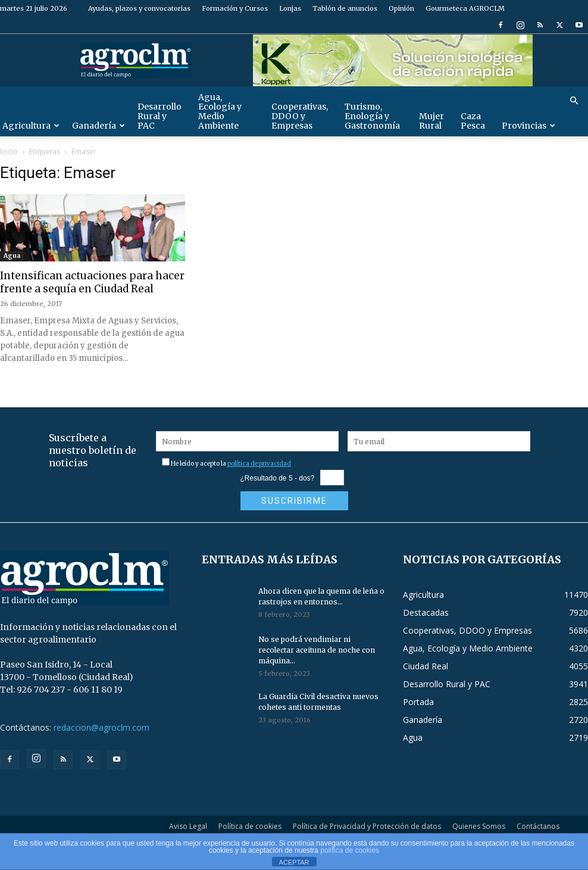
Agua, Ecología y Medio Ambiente (220, 111)
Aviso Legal (188, 826)
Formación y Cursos (235, 8)
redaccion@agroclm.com (101, 727)
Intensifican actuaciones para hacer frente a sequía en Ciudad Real (92, 282)
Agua (12, 256)
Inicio (9, 152)
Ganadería (98, 126)
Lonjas (290, 8)
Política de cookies (250, 826)
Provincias (528, 126)
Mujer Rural (431, 121)
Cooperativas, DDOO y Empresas (300, 116)
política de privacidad (259, 464)
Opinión (401, 8)
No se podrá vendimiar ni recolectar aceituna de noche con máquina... (317, 650)
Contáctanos (538, 826)
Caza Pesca (473, 121)
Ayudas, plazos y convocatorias (139, 8)
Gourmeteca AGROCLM (465, 8)
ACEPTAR (294, 862)
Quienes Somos (479, 826)
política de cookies (350, 850)
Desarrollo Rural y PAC (159, 116)
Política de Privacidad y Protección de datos (367, 826)
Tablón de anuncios (345, 8)
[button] (574, 101)
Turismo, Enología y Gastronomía (372, 116)
